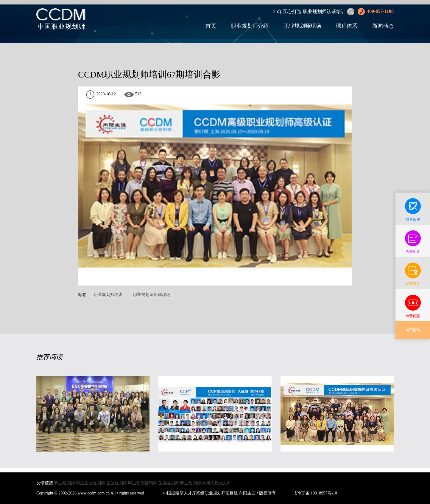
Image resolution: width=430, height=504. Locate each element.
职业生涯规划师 (91, 483)
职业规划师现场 (302, 26)
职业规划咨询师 (143, 483)
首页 (211, 26)
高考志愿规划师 (217, 483)
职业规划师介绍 (250, 26)
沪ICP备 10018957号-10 (316, 493)
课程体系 (347, 26)
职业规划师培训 (108, 295)
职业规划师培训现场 (152, 295)
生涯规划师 (117, 483)
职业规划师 (65, 483)
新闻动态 (383, 26)
